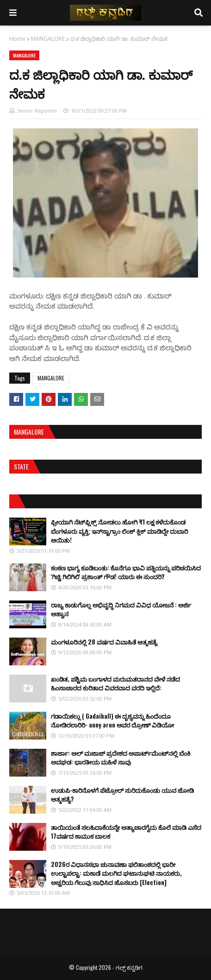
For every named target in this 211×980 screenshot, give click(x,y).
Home (17, 39)
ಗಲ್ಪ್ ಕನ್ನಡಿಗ (129, 967)
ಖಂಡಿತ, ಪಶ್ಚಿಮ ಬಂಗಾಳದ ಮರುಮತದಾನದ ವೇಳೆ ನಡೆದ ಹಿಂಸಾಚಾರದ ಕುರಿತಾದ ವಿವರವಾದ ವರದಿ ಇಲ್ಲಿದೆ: (115, 683)
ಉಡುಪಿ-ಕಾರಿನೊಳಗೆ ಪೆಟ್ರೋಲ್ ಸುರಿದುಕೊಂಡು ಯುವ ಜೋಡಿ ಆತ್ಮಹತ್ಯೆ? (122, 795)
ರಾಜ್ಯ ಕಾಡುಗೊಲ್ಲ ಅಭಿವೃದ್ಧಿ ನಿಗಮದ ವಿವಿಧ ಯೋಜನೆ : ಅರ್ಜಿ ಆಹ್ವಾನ (121, 609)
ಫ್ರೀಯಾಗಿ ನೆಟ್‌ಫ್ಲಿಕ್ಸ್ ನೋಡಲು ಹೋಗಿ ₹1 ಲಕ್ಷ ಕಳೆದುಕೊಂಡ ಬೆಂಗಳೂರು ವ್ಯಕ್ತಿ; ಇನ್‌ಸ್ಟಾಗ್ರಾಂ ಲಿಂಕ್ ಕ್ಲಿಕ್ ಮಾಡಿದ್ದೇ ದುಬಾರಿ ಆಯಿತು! (119, 531)
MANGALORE (48, 39)
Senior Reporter (37, 111)
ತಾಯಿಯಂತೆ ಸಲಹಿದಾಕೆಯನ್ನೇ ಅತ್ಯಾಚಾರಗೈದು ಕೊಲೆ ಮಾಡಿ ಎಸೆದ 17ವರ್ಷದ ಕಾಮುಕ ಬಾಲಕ (126, 832)
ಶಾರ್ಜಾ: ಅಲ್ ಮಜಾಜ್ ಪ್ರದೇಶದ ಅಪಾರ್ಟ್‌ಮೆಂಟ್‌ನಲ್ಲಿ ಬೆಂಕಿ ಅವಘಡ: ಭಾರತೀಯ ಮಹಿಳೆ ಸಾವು (121, 758)
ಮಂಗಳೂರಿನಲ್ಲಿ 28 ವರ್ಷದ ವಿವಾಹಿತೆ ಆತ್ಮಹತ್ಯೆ (104, 642)
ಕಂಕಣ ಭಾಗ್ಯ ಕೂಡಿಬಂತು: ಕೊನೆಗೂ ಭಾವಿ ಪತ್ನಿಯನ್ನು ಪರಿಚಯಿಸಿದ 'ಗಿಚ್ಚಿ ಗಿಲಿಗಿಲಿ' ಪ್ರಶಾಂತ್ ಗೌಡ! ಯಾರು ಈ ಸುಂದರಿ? (126, 572)
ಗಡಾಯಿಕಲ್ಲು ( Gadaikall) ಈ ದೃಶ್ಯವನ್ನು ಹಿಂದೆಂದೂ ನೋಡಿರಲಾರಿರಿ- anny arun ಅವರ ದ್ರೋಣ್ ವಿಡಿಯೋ (112, 721)
